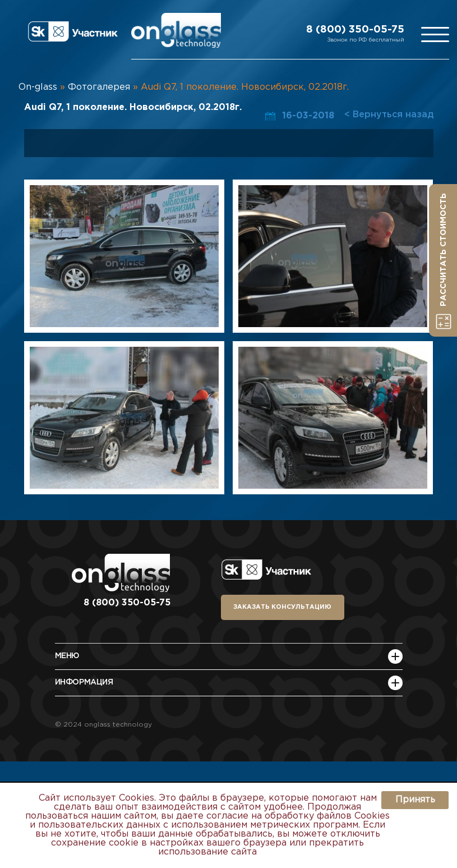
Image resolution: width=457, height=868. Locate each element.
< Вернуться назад (389, 115)
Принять (415, 800)
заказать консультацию (282, 607)
